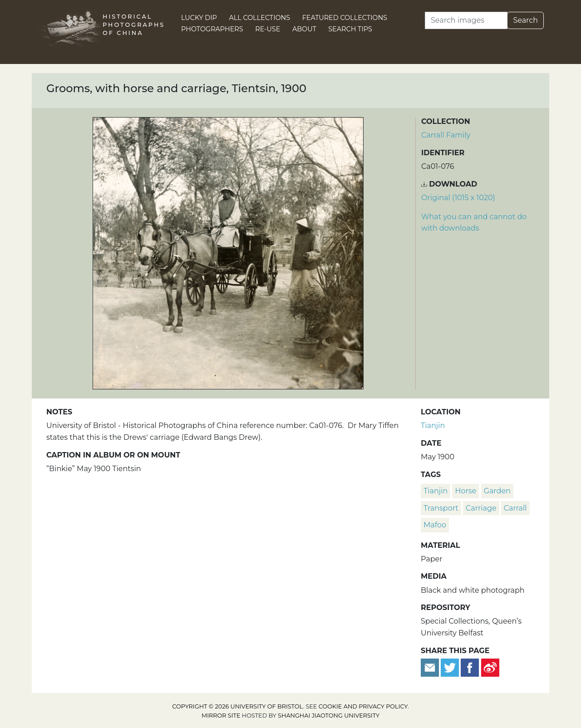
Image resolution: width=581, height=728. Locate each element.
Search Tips (350, 29)
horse (465, 491)
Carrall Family (446, 135)
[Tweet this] (451, 667)
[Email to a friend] (431, 667)
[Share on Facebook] (470, 667)
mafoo (435, 525)
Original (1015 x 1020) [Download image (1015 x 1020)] (458, 198)
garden (497, 491)
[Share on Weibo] (490, 667)
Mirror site (221, 716)
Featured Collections (345, 18)
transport (441, 508)
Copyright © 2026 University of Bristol (237, 706)
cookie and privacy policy (363, 706)
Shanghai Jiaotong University (329, 716)
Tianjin (433, 425)
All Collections (260, 18)
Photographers (212, 29)
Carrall (515, 508)
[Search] (466, 20)
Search (525, 20)
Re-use (268, 29)
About (304, 29)
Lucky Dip (199, 18)
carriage (481, 508)
